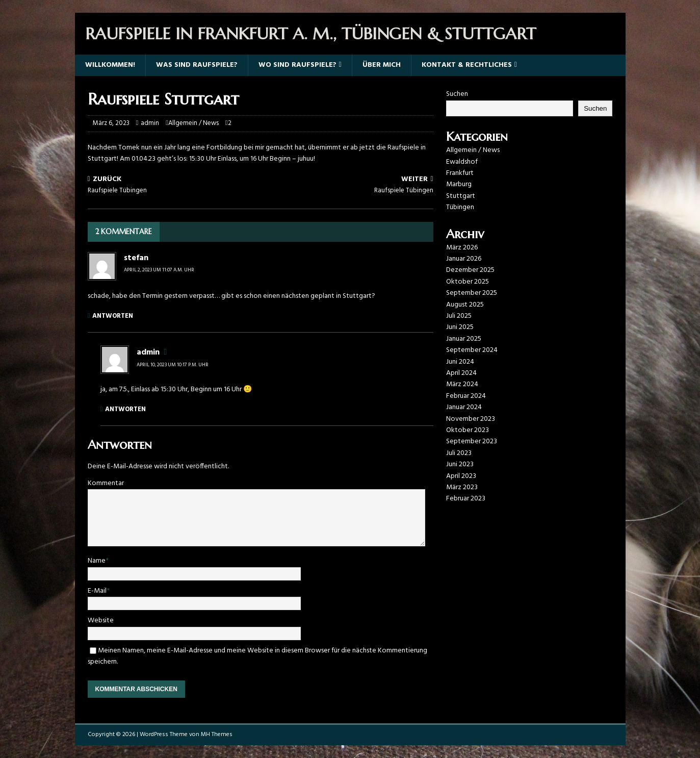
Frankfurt (460, 173)
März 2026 (462, 248)
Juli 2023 (459, 453)
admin (150, 123)
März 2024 (462, 384)
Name (97, 561)
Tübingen (460, 207)
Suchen (457, 94)
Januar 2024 (464, 407)
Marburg (459, 184)
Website (101, 621)
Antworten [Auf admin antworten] (125, 409)
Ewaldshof (462, 162)
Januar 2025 (464, 339)
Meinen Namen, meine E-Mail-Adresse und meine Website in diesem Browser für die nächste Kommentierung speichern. (257, 656)
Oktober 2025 (468, 282)
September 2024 (472, 350)
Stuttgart (461, 196)
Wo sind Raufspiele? (297, 65)
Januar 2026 (464, 259)
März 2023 (462, 487)
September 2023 (472, 441)
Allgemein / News (193, 123)
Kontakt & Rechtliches (467, 65)
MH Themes (217, 735)
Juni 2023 (460, 464)
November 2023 (471, 419)
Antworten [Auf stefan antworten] (113, 316)
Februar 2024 (466, 396)
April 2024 (461, 373)
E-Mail (97, 591)
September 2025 (472, 293)
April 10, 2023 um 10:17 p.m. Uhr (173, 365)
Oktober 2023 (468, 430)
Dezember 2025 (470, 270)
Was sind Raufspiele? (197, 65)
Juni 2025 (460, 327)
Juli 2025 (459, 316)
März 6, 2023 (111, 123)
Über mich (382, 65)
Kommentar (106, 483)
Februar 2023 (466, 499)
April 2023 (461, 476)
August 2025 (465, 305)
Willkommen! (110, 65)
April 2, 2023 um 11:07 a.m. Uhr (159, 270)
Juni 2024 (460, 362)
